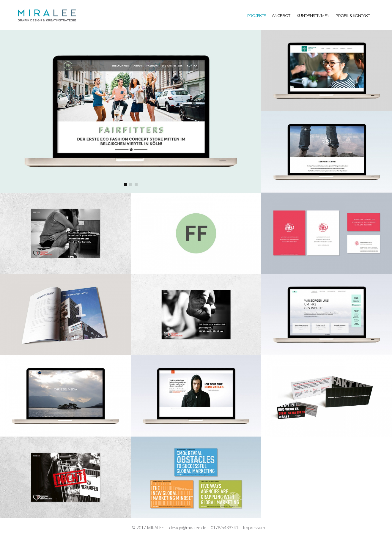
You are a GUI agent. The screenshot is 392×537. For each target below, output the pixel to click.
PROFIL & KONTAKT (353, 15)
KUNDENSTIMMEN (313, 15)
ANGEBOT (281, 15)
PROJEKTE (257, 15)
